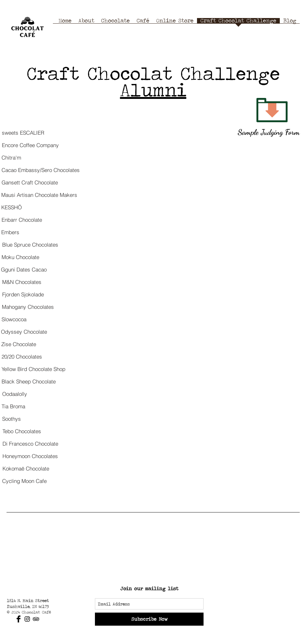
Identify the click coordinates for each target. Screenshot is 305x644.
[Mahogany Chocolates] (28, 307)
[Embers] (10, 232)
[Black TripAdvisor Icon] (36, 619)
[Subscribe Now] (149, 619)
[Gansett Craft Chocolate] (30, 182)
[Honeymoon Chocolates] (30, 456)
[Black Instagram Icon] (27, 619)
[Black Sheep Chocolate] (28, 381)
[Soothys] (11, 419)
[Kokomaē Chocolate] (26, 468)
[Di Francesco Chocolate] (30, 443)
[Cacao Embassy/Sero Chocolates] (40, 170)
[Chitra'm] (11, 157)
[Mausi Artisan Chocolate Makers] (39, 195)
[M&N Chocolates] (22, 282)
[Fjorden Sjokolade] (23, 294)
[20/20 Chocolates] (22, 356)
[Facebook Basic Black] (19, 619)
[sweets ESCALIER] (23, 132)
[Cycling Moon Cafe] (24, 481)
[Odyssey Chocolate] (24, 331)
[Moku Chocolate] (20, 257)
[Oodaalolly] (14, 394)
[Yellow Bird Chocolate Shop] (33, 369)
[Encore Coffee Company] (30, 145)
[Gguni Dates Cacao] (24, 269)
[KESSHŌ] (11, 207)
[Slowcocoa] (14, 319)
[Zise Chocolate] (19, 344)
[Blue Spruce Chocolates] (30, 244)
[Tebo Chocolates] (22, 431)
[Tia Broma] (13, 406)
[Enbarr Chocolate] (22, 220)
